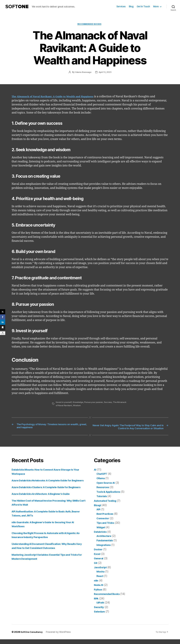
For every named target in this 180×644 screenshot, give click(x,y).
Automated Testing (107, 505)
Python (98, 594)
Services (121, 6)
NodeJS (99, 590)
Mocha (101, 576)
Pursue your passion (95, 403)
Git (96, 568)
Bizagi (98, 510)
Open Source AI (107, 487)
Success (109, 403)
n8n (96, 585)
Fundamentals (106, 545)
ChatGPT (102, 478)
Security (99, 612)
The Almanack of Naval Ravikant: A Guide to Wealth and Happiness (58, 97)
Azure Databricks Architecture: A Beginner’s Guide (45, 507)
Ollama (101, 483)
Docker (99, 554)
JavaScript (101, 572)
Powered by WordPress (60, 637)
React (100, 581)
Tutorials (102, 501)
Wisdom (87, 406)
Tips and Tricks (107, 527)
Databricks (101, 536)
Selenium (100, 616)
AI (95, 474)
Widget (101, 532)
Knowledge (79, 403)
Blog (131, 6)
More (156, 6)
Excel (98, 559)
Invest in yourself (64, 403)
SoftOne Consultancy (33, 637)
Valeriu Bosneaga (83, 73)
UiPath (101, 607)
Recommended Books (90, 25)
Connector (103, 523)
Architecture (105, 541)
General (99, 563)
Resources (104, 492)
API (99, 514)
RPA (96, 603)
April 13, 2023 (105, 73)
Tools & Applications (110, 496)
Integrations (104, 550)
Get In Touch (143, 6)
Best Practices (106, 518)
